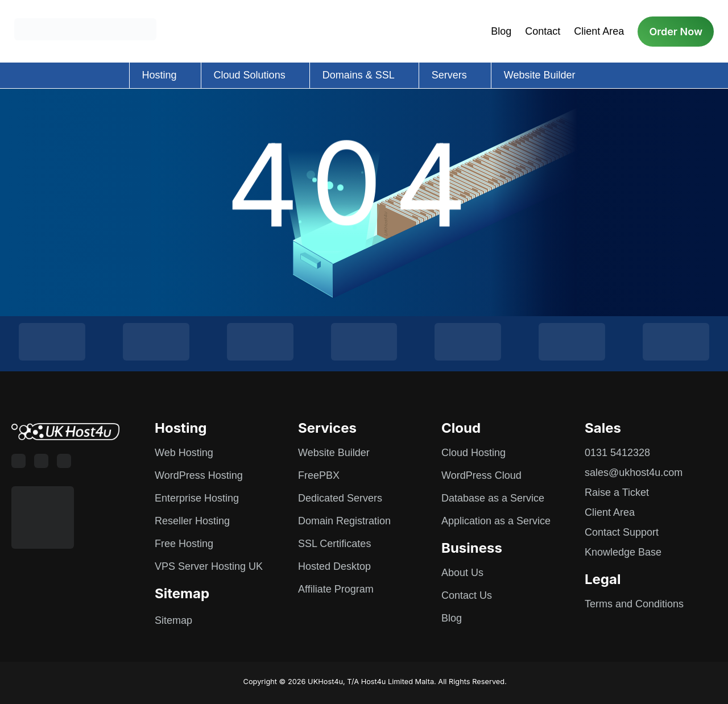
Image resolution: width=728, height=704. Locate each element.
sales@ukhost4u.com (634, 473)
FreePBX (319, 475)
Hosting (160, 75)
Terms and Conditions (634, 604)
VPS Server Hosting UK (209, 566)
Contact (543, 31)
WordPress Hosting (199, 475)
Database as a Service (493, 498)
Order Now (676, 32)
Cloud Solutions (250, 75)
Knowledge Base (623, 552)
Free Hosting (184, 544)
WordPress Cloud (481, 475)
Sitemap (173, 620)
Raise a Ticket (617, 492)
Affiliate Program (336, 589)
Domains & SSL (359, 75)
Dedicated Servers (340, 498)
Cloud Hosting (473, 453)
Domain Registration (344, 521)
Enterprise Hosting (197, 498)
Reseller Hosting (192, 521)
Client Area (599, 31)
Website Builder (540, 75)
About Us (462, 573)
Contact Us (467, 595)
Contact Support (622, 532)
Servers (449, 75)
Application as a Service (496, 521)
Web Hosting (184, 453)
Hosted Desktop (334, 566)
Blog (501, 31)
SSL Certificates (334, 544)
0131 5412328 (617, 453)
